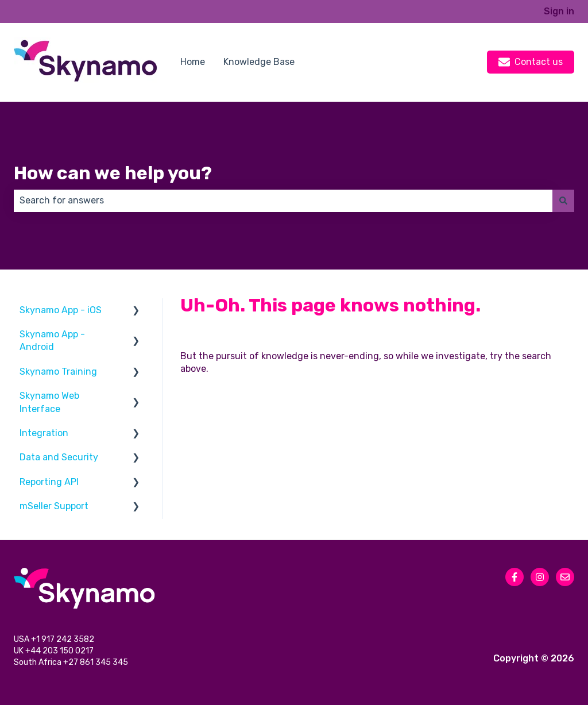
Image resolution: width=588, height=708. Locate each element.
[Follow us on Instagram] (540, 577)
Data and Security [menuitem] (59, 457)
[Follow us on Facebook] (514, 577)
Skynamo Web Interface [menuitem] (49, 402)
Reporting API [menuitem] (49, 482)
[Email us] (565, 577)
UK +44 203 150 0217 (55, 653)
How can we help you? (113, 173)
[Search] (563, 201)
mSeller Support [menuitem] (54, 506)
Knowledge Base (259, 62)
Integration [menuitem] (44, 433)
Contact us (531, 62)
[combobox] (283, 201)
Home (193, 62)
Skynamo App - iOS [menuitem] (61, 310)
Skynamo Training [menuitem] (58, 372)
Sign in (559, 11)
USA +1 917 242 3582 (55, 640)
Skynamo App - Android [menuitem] (52, 340)
